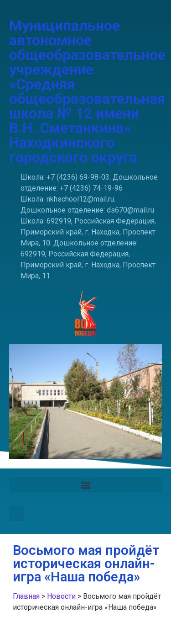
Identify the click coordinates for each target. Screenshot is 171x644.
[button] (85, 485)
